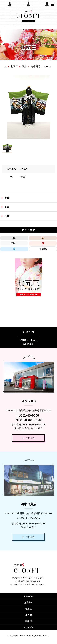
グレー (14, 243)
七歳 (7, 198)
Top (4, 66)
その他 (43, 249)
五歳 (24, 66)
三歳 (7, 216)
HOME (28, 596)
